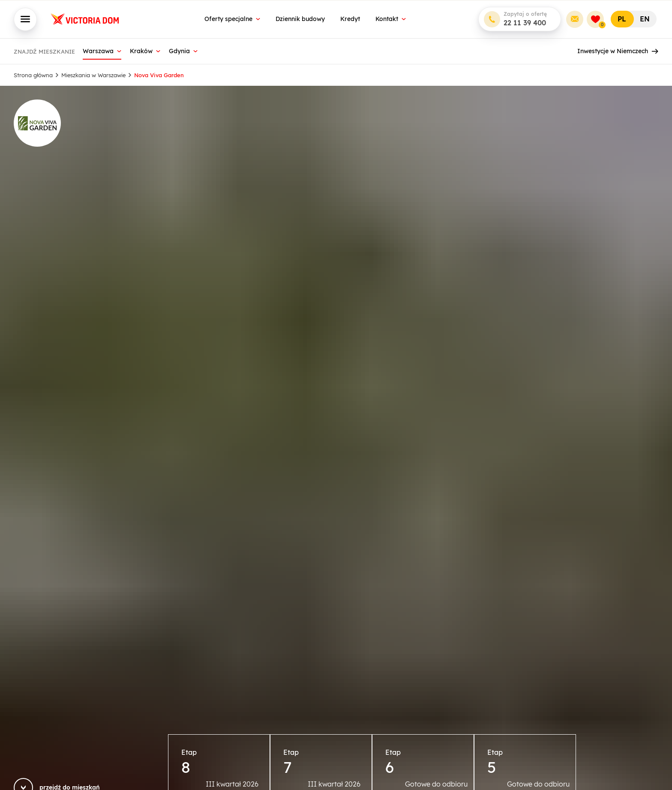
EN (645, 19)
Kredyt (350, 19)
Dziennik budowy (300, 19)
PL (622, 19)
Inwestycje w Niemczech (618, 51)
